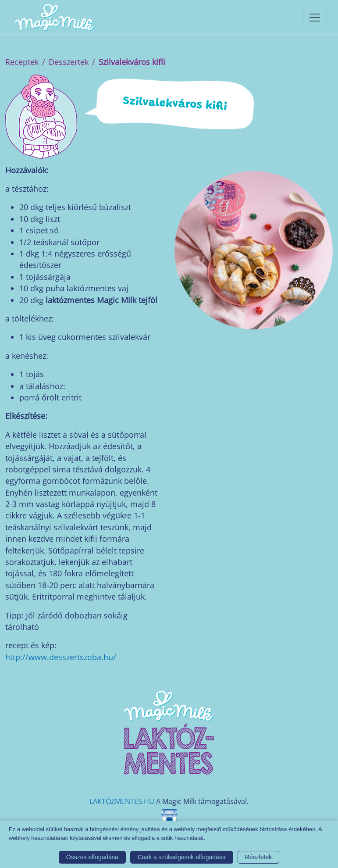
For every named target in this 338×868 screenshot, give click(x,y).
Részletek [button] (258, 857)
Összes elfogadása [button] (92, 857)
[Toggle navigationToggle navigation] (315, 18)
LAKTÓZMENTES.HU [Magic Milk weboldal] (122, 801)
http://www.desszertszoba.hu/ (61, 657)
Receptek (22, 62)
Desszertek (69, 62)
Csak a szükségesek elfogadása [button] (182, 857)
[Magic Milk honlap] (54, 17)
